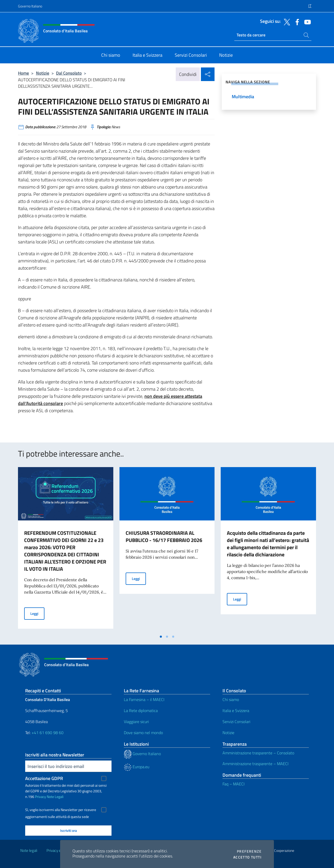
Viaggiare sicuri (136, 722)
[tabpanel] (66, 549)
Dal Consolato (69, 73)
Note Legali (55, 797)
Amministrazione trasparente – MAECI (256, 764)
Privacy (40, 797)
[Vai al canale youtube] (306, 22)
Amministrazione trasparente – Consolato (258, 753)
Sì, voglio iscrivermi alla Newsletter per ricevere (61, 810)
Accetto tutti (247, 857)
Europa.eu (137, 767)
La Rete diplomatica (141, 711)
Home (24, 73)
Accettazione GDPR (44, 778)
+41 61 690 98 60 (48, 733)
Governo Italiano (30, 6)
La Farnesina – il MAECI (144, 699)
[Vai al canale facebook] (296, 22)
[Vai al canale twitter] (286, 22)
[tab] (161, 637)
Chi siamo (231, 699)
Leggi (37, 613)
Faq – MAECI (234, 784)
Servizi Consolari (236, 722)
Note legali (29, 850)
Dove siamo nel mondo (143, 733)
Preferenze (249, 851)
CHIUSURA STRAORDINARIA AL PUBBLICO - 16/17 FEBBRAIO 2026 (164, 536)
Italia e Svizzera (236, 711)
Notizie (43, 73)
